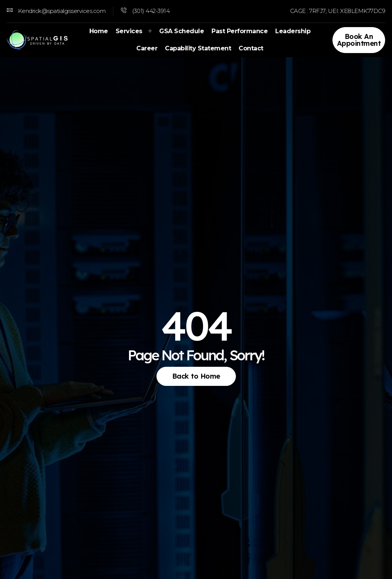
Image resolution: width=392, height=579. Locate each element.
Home (99, 31)
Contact (251, 48)
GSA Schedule (181, 31)
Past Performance (240, 31)
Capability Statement (198, 48)
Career (147, 48)
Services (134, 31)
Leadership (293, 31)
